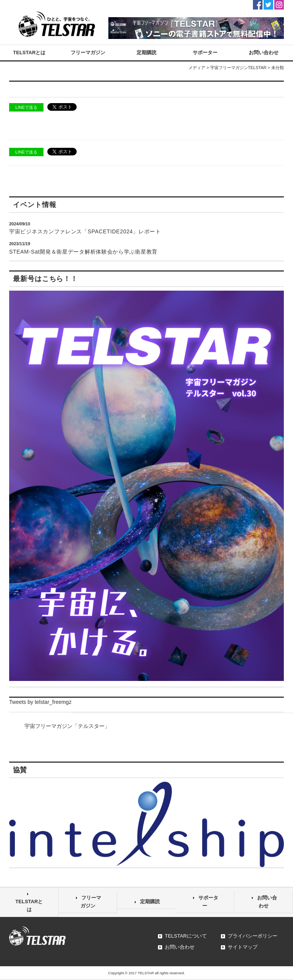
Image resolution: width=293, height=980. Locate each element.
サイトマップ (243, 947)
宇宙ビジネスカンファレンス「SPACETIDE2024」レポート (85, 231)
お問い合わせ (264, 53)
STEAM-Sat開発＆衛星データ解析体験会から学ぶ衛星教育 (83, 252)
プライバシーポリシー (253, 936)
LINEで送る (26, 107)
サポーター (205, 53)
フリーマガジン (88, 53)
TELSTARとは (29, 53)
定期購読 (146, 53)
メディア (197, 68)
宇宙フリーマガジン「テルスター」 (67, 726)
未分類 (278, 68)
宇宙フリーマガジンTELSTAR (238, 68)
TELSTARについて (186, 936)
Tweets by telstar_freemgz (40, 702)
